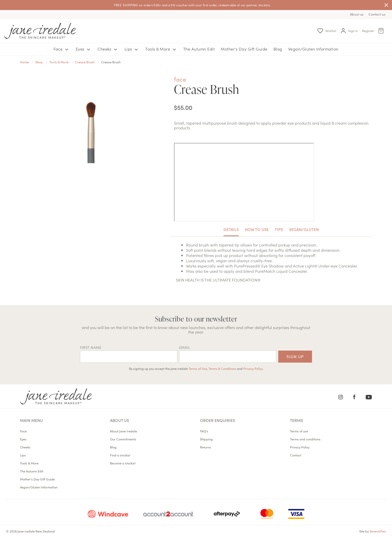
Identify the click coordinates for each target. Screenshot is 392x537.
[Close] (386, 5)
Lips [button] (132, 49)
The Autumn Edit (199, 49)
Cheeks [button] (108, 49)
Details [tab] (231, 229)
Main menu (31, 420)
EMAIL (185, 347)
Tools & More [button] (161, 49)
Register (368, 31)
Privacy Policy (253, 368)
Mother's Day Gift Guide (244, 49)
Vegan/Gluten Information (313, 49)
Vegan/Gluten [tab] (304, 229)
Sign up (295, 356)
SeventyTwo (378, 531)
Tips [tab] (279, 229)
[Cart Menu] (381, 31)
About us (357, 14)
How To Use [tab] (257, 229)
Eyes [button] (84, 49)
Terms (296, 420)
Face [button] (62, 49)
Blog (278, 49)
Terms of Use (198, 368)
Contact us (377, 14)
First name (91, 347)
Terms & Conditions (222, 368)
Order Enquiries (217, 420)
